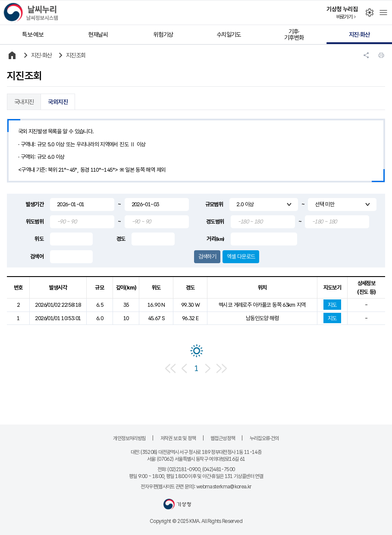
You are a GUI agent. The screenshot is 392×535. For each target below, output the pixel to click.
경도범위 (215, 222)
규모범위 (214, 204)
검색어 (37, 256)
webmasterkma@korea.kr (224, 487)
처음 (171, 368)
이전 (184, 368)
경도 (121, 239)
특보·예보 (33, 35)
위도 (39, 239)
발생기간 (35, 204)
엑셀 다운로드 (241, 256)
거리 (215, 239)
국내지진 (24, 102)
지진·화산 (359, 35)
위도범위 (35, 222)
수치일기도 (229, 35)
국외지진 (58, 102)
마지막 (222, 368)
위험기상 (163, 35)
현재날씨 (98, 35)
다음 (208, 368)
